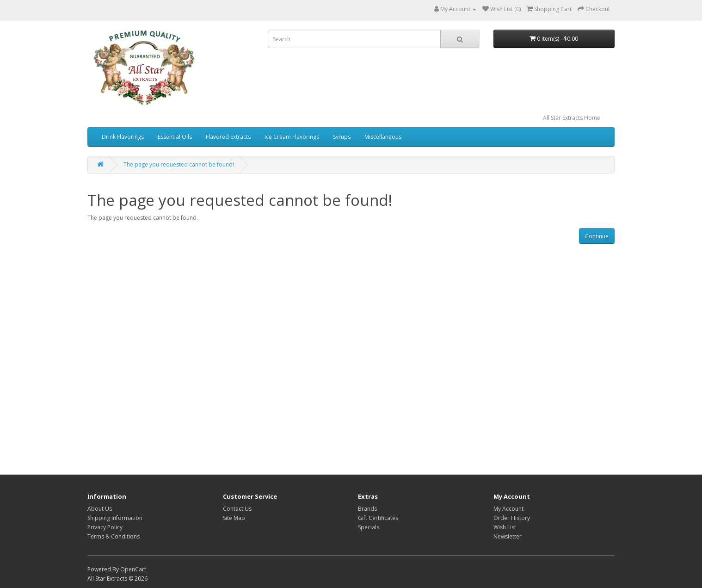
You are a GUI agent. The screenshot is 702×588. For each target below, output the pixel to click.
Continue (597, 236)
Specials (369, 527)
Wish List (505, 527)
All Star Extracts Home (572, 118)
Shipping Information (115, 518)
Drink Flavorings (123, 137)
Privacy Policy (105, 527)
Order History (512, 518)
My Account (508, 509)
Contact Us (237, 509)
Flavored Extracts (228, 137)
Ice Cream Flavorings (292, 137)
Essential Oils (175, 137)
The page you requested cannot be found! (179, 164)
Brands (367, 509)
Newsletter (508, 536)
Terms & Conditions (114, 536)
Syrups (342, 137)
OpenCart (133, 569)
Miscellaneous (383, 137)
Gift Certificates (378, 518)
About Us (100, 509)
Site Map (234, 518)
